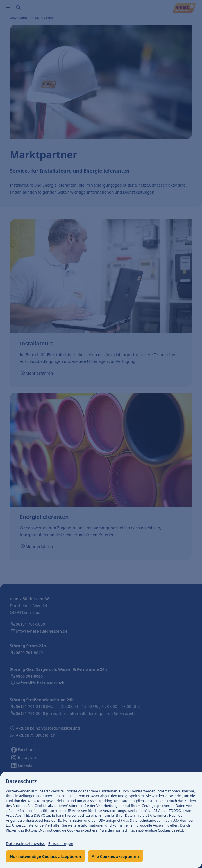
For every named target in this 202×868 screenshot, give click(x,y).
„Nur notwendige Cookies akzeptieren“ (70, 830)
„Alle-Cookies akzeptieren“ (47, 806)
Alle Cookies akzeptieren (115, 856)
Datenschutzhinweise (26, 843)
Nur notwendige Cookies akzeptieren (45, 856)
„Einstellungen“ (35, 825)
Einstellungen (61, 843)
